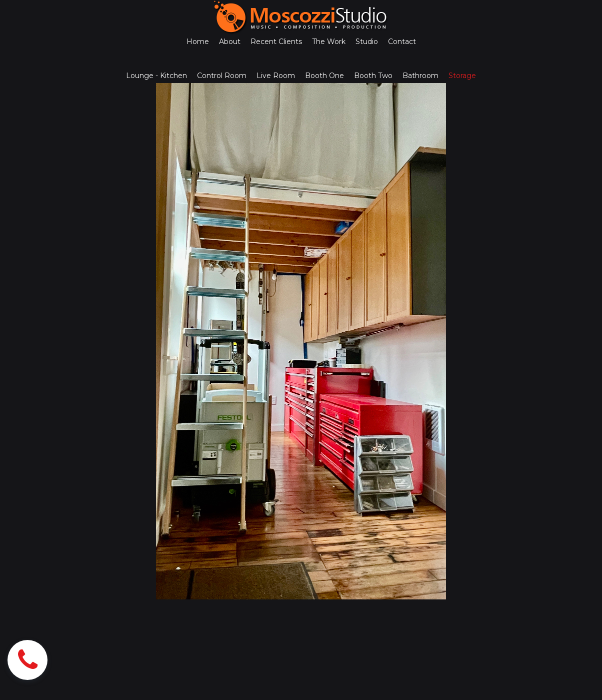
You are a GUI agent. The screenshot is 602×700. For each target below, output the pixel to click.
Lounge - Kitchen (156, 76)
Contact (402, 42)
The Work (329, 42)
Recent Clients (276, 42)
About (230, 42)
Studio (367, 42)
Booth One (324, 76)
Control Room (222, 76)
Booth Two (373, 76)
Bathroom (420, 76)
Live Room (276, 76)
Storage (462, 76)
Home (198, 42)
